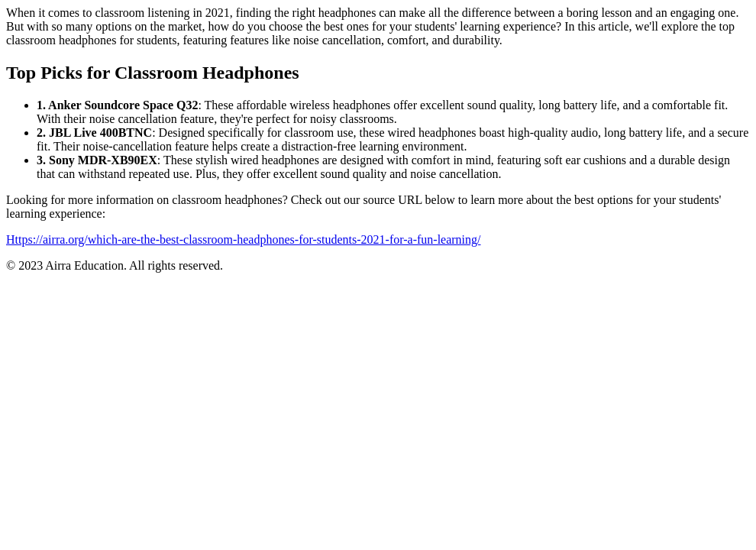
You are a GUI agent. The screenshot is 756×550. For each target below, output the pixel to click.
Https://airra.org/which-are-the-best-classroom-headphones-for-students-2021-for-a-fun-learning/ (244, 239)
